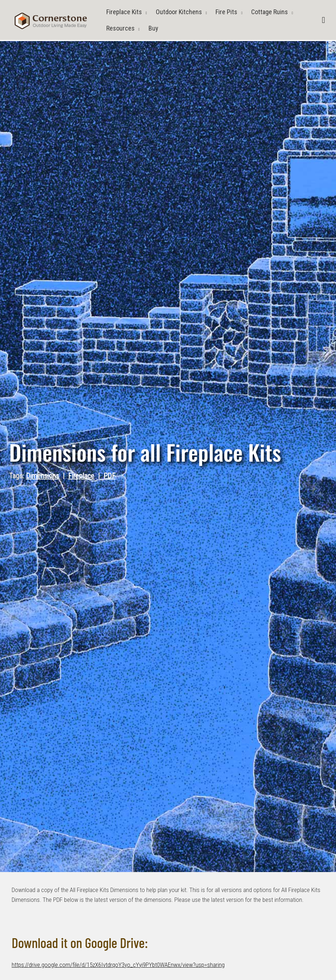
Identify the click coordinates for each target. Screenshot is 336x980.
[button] (323, 20)
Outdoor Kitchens (179, 12)
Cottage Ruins (270, 12)
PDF (109, 476)
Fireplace (81, 476)
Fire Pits (226, 12)
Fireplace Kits (124, 12)
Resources (120, 28)
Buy (153, 28)
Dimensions (42, 476)
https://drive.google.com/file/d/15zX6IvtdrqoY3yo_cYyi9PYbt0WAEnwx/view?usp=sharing (118, 965)
